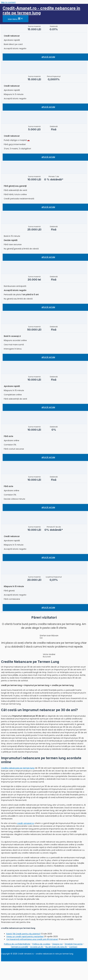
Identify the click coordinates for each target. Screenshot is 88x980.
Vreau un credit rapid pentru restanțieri (25, 937)
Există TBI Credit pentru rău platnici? (23, 934)
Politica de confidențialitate (17, 944)
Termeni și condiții (19, 947)
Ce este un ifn (37, 947)
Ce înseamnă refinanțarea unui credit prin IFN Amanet (32, 939)
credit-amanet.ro (26, 823)
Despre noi (57, 944)
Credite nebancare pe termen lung (18, 768)
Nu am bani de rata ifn (56, 947)
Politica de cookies (41, 944)
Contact (73, 947)
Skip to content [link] (8, 2)
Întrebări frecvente (74, 944)
